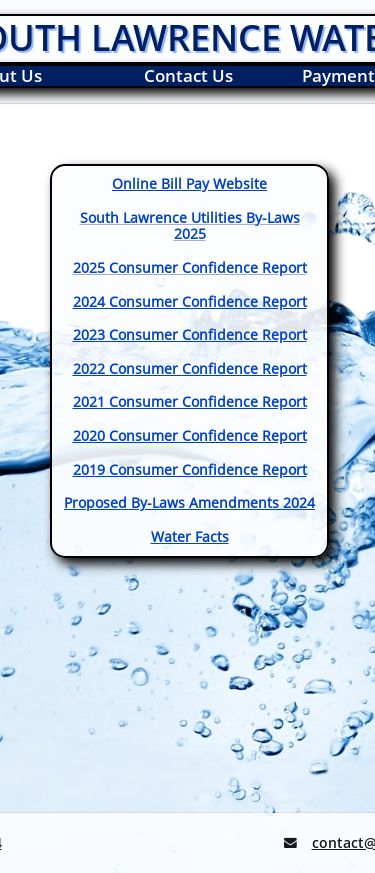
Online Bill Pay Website (189, 183)
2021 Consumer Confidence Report (190, 401)
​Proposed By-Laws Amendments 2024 (189, 502)
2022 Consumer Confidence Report (190, 368)
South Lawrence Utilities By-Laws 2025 (190, 226)
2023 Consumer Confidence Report (190, 334)
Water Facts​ (190, 536)
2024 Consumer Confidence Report (190, 301)
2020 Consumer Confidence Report (190, 435)
